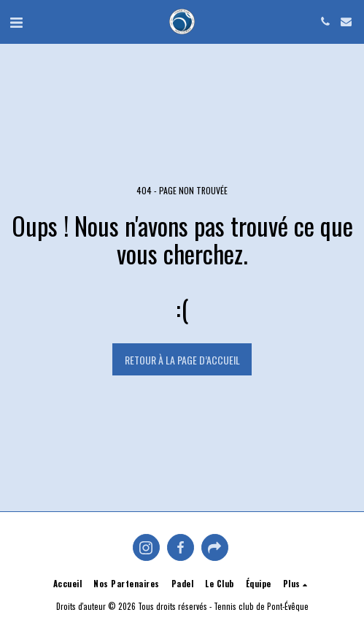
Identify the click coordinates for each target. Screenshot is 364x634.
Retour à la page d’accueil (182, 360)
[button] (16, 21)
